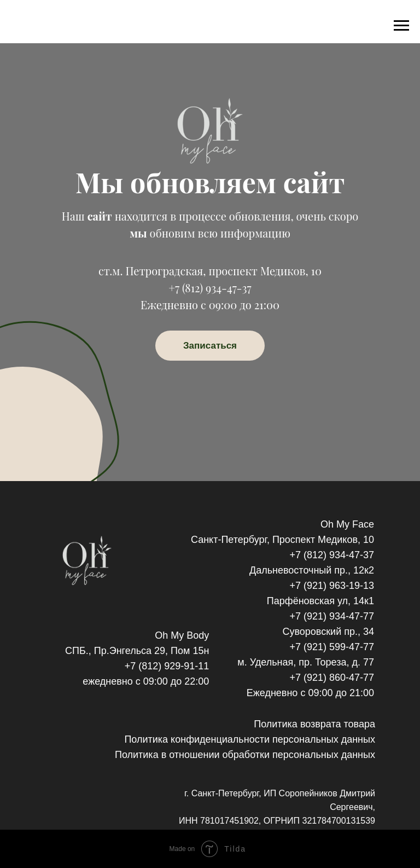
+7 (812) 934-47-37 (210, 288)
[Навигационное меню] (401, 26)
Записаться (210, 346)
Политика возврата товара (314, 724)
